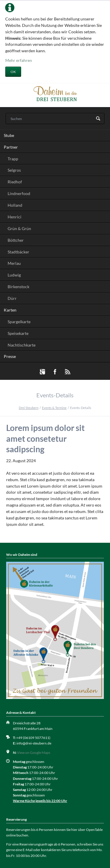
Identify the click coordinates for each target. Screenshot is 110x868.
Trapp (13, 159)
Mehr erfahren (19, 60)
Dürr (12, 298)
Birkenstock (18, 287)
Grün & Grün (19, 228)
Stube (9, 135)
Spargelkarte (19, 322)
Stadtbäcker (18, 252)
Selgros (14, 170)
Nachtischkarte (22, 345)
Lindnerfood (19, 193)
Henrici (15, 217)
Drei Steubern (29, 408)
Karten (10, 310)
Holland (15, 205)
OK (13, 72)
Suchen (98, 119)
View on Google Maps (34, 753)
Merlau (14, 263)
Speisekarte (18, 333)
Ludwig (14, 275)
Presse (10, 356)
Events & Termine (54, 408)
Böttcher (16, 240)
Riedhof (15, 182)
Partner (11, 147)
